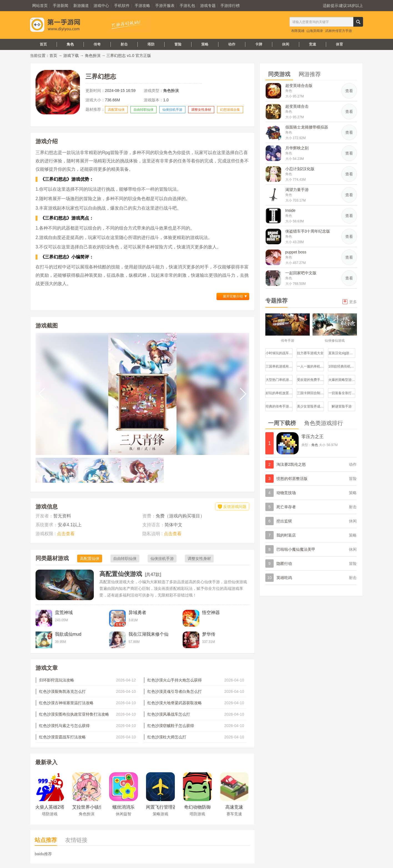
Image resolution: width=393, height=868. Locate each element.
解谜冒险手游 (342, 406)
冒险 (178, 44)
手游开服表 (165, 6)
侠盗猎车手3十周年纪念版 (308, 231)
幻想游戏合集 (230, 110)
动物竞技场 (286, 493)
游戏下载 (71, 56)
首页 (43, 44)
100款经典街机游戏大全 (342, 366)
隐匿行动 (284, 563)
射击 (124, 44)
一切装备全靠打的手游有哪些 (342, 393)
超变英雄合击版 (299, 85)
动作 (232, 44)
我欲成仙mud (68, 634)
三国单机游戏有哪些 (279, 366)
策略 (205, 44)
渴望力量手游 (297, 190)
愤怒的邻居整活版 (292, 479)
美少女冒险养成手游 (310, 406)
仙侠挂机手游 (172, 110)
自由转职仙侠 (143, 110)
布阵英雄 (298, 31)
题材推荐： (95, 109)
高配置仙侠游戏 (121, 574)
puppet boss (296, 252)
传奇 (97, 44)
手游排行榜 (230, 6)
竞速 (313, 44)
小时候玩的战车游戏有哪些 (279, 353)
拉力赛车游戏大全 (310, 353)
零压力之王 (313, 436)
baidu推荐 (43, 854)
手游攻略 (142, 6)
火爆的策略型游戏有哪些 (342, 380)
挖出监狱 (284, 521)
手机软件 (122, 6)
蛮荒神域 (64, 612)
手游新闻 (61, 6)
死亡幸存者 (286, 507)
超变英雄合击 (297, 106)
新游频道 (81, 6)
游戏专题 (208, 6)
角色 (70, 44)
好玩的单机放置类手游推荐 (279, 393)
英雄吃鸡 (284, 578)
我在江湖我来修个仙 (148, 634)
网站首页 (40, 6)
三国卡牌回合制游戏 (310, 393)
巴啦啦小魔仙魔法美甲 (296, 549)
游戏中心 (101, 6)
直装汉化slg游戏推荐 (342, 353)
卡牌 (259, 44)
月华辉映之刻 (297, 148)
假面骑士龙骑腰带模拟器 (307, 127)
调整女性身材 (201, 110)
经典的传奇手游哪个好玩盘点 (279, 406)
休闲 (286, 44)
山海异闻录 (315, 31)
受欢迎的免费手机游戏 (310, 380)
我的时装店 (286, 535)
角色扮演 (93, 56)
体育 (339, 44)
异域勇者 (137, 612)
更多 (350, 301)
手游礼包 (187, 6)
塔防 (151, 44)
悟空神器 (211, 612)
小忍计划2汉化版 (300, 169)
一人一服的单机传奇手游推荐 (310, 366)
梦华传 (209, 634)
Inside (290, 210)
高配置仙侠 (116, 110)
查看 (349, 91)
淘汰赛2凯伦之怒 (291, 464)
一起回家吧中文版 (301, 273)
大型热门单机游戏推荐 (279, 380)
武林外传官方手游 (339, 31)
